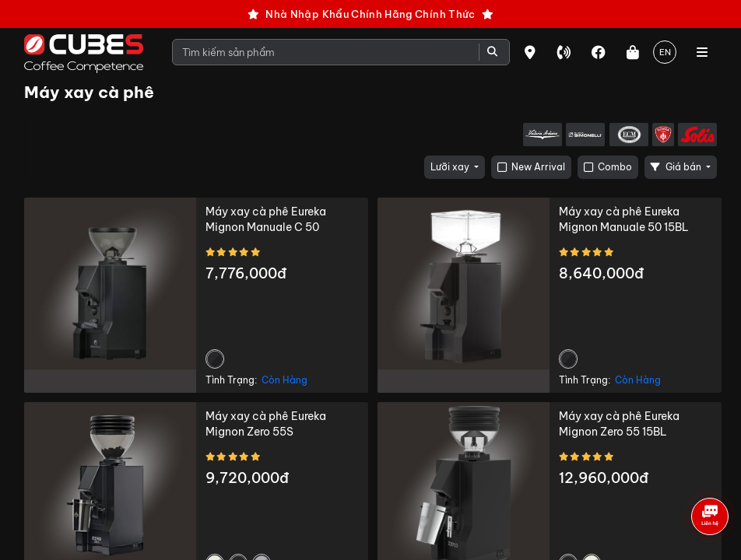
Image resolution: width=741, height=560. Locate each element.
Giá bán (677, 167)
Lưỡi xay (451, 167)
